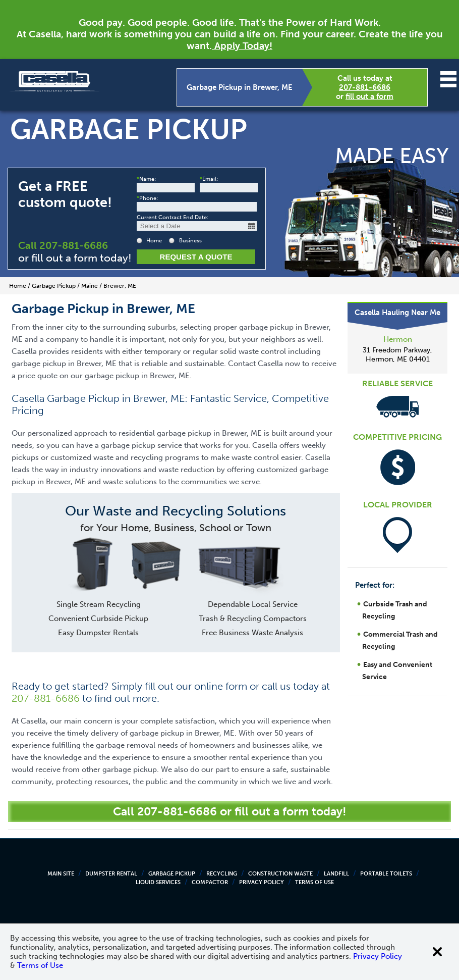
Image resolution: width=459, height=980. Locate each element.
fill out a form (369, 96)
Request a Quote (196, 257)
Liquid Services (158, 882)
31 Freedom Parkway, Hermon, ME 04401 (397, 355)
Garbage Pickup (172, 874)
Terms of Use (314, 882)
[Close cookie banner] (437, 952)
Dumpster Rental (111, 874)
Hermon (398, 339)
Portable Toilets (386, 874)
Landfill (336, 874)
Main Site (61, 874)
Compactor (210, 882)
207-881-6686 (365, 87)
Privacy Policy (262, 882)
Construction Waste (280, 874)
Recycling (222, 874)
